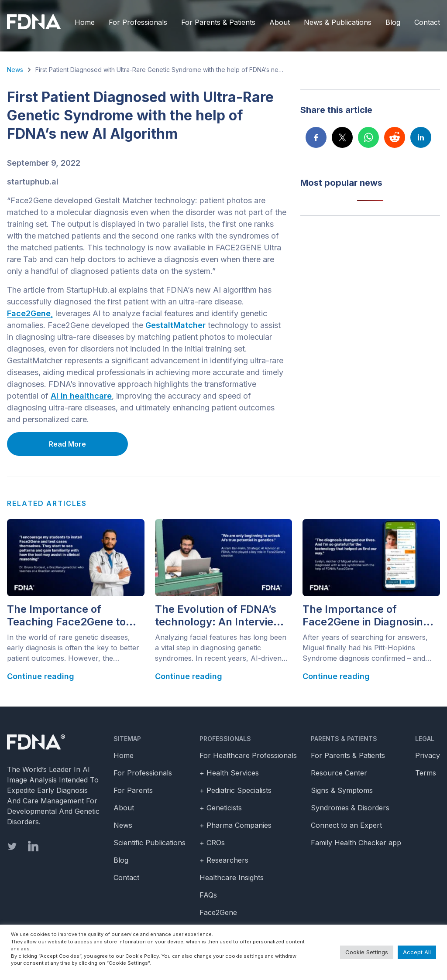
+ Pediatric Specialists (236, 790)
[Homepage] (53, 742)
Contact (427, 22)
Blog (393, 22)
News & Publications (338, 22)
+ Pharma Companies (236, 825)
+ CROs (212, 843)
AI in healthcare (81, 396)
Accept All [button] (417, 952)
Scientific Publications (150, 843)
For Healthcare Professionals (248, 755)
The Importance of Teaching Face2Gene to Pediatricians (66, 616)
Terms (426, 773)
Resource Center (339, 773)
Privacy (428, 755)
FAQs (208, 895)
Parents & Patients (344, 739)
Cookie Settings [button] (367, 952)
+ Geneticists (221, 808)
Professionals (225, 739)
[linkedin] (33, 846)
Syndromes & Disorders (350, 808)
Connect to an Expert (346, 825)
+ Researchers (224, 860)
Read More (67, 444)
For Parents (133, 790)
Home (85, 22)
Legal (425, 739)
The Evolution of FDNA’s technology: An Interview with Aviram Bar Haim (218, 616)
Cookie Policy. (143, 956)
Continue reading (41, 676)
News (15, 70)
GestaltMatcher (175, 325)
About (280, 22)
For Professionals (138, 22)
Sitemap (127, 739)
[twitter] (12, 846)
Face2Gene (218, 912)
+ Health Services (229, 773)
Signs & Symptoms (342, 790)
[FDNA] (36, 22)
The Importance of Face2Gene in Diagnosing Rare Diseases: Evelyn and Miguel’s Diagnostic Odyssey (369, 616)
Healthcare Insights (232, 878)
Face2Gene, (30, 313)
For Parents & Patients (218, 22)
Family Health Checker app (356, 843)
